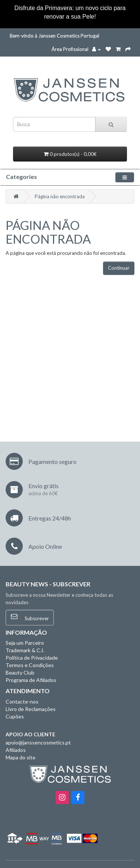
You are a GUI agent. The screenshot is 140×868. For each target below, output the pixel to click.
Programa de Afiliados (31, 680)
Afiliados (16, 750)
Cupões (15, 716)
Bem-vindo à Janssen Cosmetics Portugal (55, 36)
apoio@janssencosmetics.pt (38, 742)
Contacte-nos (22, 702)
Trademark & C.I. (25, 650)
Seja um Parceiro (25, 643)
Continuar (119, 268)
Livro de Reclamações (31, 709)
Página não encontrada (60, 196)
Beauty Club (20, 672)
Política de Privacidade (32, 658)
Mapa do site (21, 757)
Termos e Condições (30, 665)
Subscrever (30, 617)
